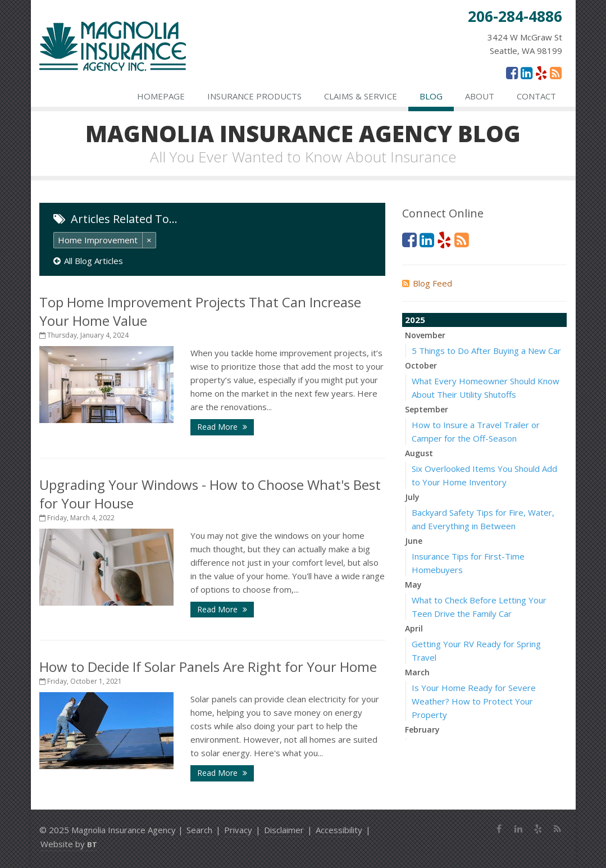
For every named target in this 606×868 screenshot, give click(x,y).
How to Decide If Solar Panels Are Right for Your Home (208, 667)
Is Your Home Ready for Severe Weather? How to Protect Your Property (474, 701)
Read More (222, 427)
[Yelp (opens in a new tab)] (541, 72)
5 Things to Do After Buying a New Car (486, 351)
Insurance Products (254, 96)
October (421, 365)
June (414, 541)
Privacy (238, 830)
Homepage (161, 96)
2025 (415, 320)
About (480, 96)
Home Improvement (98, 240)
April (414, 628)
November (425, 335)
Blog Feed (427, 283)
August (419, 453)
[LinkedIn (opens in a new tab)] (527, 72)
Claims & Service (361, 96)
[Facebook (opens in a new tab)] (512, 72)
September (427, 409)
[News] (556, 72)
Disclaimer (284, 830)
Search (199, 830)
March (417, 672)
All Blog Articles (88, 261)
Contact (536, 96)
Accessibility (339, 830)
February (422, 730)
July (412, 497)
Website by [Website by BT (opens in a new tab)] (69, 844)
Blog (431, 96)
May (413, 585)
